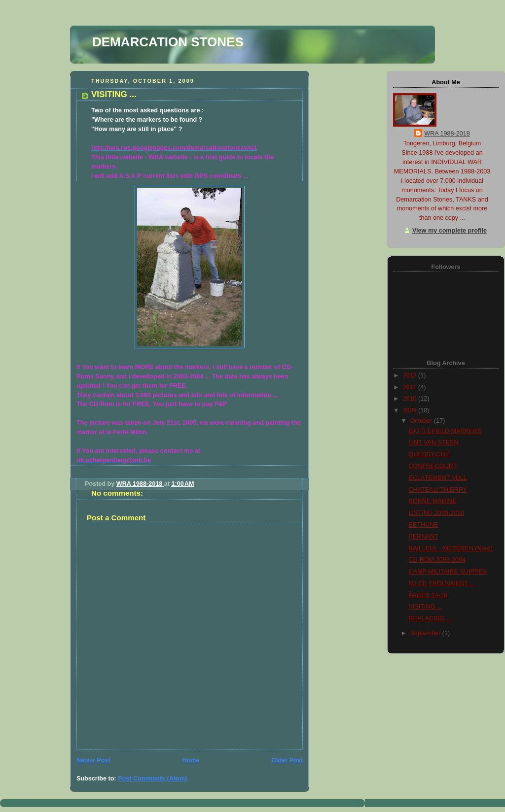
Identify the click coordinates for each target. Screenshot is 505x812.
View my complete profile (450, 231)
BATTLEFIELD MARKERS (445, 431)
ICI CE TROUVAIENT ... (442, 583)
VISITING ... (426, 607)
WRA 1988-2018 (447, 134)
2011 (411, 387)
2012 (411, 375)
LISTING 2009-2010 (437, 513)
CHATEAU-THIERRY (438, 490)
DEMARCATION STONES (168, 42)
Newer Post (93, 760)
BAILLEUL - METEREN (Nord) (451, 548)
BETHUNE (424, 525)
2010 (411, 399)
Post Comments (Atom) (152, 778)
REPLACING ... (430, 618)
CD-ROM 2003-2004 (437, 560)
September (426, 633)
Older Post (287, 760)
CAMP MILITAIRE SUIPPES (448, 572)
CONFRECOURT (433, 466)
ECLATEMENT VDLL (438, 478)
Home (191, 760)
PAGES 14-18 (428, 595)
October (422, 421)
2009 (411, 410)
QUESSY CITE (430, 454)
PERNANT (424, 537)
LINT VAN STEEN (434, 442)
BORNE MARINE (433, 501)
